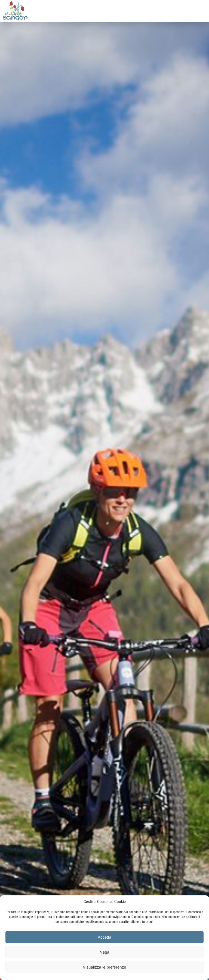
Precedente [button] (11, 493)
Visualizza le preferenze (105, 967)
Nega (104, 952)
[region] (104, 490)
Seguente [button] (198, 493)
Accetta (104, 937)
